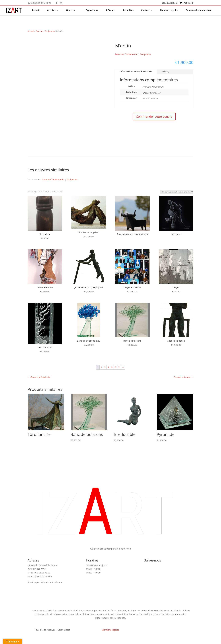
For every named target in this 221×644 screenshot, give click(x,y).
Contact (147, 10)
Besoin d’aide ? (169, 3)
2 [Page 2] (101, 367)
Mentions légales (169, 10)
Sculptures (50, 31)
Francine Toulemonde (126, 54)
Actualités (128, 10)
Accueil (36, 10)
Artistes (53, 10)
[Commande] (177, 192)
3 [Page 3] (105, 367)
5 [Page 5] (112, 367)
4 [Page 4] (108, 367)
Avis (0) (165, 71)
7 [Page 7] (119, 367)
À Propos (110, 10)
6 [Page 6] (115, 367)
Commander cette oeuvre (154, 116)
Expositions (92, 10)
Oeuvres (72, 10)
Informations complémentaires (136, 71)
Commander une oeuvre (199, 10)
